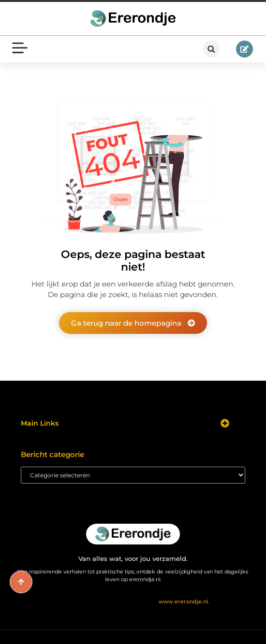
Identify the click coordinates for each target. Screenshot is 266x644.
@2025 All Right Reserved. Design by (133, 601)
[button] (211, 49)
